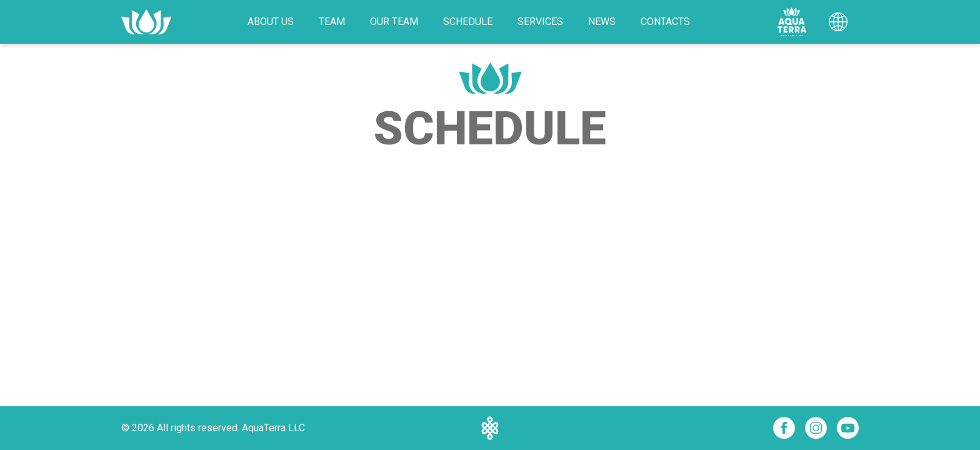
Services (540, 22)
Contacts (665, 22)
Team (332, 22)
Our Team (394, 22)
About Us (271, 22)
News (602, 22)
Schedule (468, 22)
